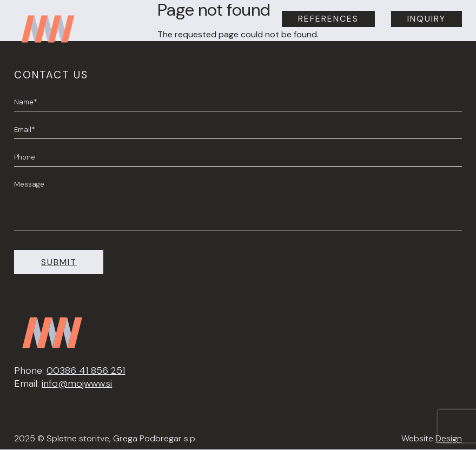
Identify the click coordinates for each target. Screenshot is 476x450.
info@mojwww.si (77, 383)
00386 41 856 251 (86, 370)
